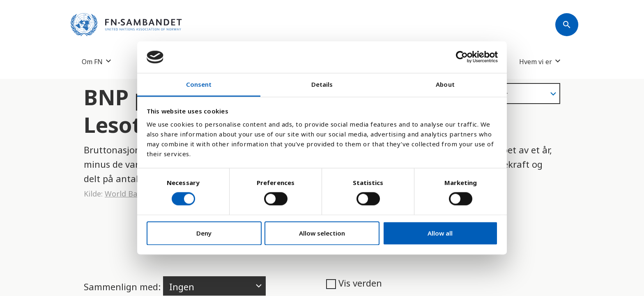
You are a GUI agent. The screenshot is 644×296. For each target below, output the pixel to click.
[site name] (126, 25)
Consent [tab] (199, 84)
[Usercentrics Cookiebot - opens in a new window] (462, 57)
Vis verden (354, 283)
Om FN (92, 61)
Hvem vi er (536, 61)
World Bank (125, 194)
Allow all (440, 233)
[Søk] (567, 25)
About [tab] (445, 84)
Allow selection (322, 233)
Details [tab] (322, 84)
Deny (204, 233)
